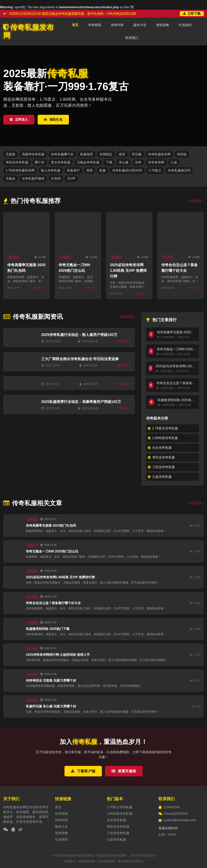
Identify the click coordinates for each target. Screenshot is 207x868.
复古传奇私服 (61, 162)
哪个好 (40, 162)
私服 (102, 170)
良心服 (124, 162)
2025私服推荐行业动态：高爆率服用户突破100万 (81, 402)
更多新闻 (127, 317)
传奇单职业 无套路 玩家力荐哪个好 (51, 680)
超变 (122, 154)
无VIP (71, 178)
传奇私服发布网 (29, 31)
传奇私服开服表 (33, 178)
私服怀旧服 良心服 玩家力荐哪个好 (51, 706)
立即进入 (19, 120)
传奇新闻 (95, 25)
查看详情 (124, 341)
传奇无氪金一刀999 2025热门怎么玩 (176, 350)
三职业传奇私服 (161, 467)
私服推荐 (87, 154)
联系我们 (132, 38)
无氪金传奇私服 (88, 162)
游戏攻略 (163, 25)
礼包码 (56, 178)
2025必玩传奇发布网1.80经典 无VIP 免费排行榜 (128, 271)
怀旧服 (137, 154)
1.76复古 (155, 170)
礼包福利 (185, 25)
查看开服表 (124, 771)
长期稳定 (106, 154)
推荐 (90, 170)
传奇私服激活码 (179, 170)
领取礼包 (53, 120)
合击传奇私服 (160, 448)
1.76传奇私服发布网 (20, 170)
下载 (109, 162)
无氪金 (11, 178)
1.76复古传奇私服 (163, 428)
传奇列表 (117, 25)
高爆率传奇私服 (33, 154)
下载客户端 (83, 771)
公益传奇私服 (160, 477)
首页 (75, 25)
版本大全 (140, 25)
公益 (174, 162)
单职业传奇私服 (17, 162)
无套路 (11, 154)
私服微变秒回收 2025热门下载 (176, 400)
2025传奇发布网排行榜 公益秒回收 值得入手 (58, 655)
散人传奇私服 (51, 170)
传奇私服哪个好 (62, 154)
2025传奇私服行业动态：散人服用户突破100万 (79, 335)
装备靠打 (73, 170)
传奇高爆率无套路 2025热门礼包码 (175, 333)
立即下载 (192, 14)
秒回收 (182, 154)
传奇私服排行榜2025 (127, 170)
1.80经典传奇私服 (163, 438)
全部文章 (196, 503)
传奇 (138, 162)
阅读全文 (40, 288)
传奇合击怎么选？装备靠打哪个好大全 (176, 383)
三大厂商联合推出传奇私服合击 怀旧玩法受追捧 (80, 359)
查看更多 (196, 201)
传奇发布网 (156, 162)
